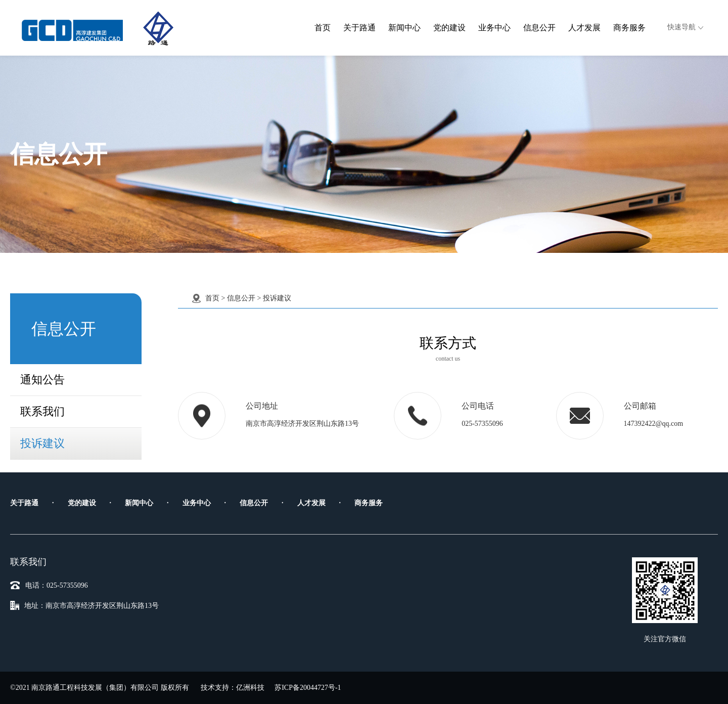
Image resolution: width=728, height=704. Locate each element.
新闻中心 (404, 28)
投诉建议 (42, 441)
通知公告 (42, 378)
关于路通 (359, 28)
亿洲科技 (250, 688)
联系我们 (42, 409)
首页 (323, 28)
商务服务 (629, 28)
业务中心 (494, 28)
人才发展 (584, 28)
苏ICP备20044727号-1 (308, 688)
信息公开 (539, 28)
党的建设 (449, 28)
